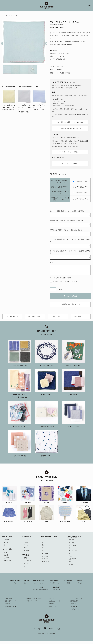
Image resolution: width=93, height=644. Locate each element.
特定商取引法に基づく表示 (35, 601)
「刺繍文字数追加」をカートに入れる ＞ (70, 129)
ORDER (41, 592)
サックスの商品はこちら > (59, 59)
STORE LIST (70, 585)
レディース (8, 541)
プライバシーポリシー (33, 604)
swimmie (11, 16)
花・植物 (45, 556)
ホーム (4, 16)
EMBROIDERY (13, 585)
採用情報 (51, 607)
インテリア (73, 561)
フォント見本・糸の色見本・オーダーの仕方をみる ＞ (70, 122)
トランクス (73, 547)
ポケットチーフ (74, 544)
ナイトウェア (73, 553)
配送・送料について (35, 317)
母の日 (6, 554)
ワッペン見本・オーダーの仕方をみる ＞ (70, 152)
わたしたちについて (55, 604)
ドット (26, 569)
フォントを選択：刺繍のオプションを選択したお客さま (67, 210)
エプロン (72, 556)
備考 (51, 261)
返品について (58, 317)
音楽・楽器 (46, 564)
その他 (71, 567)
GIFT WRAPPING (38, 585)
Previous (2, 42)
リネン (26, 541)
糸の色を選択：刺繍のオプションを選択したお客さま (67, 219)
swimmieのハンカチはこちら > (60, 53)
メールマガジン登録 (77, 601)
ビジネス (7, 560)
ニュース (51, 601)
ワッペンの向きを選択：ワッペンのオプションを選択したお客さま (70, 251)
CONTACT (57, 592)
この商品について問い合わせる (70, 303)
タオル (26, 550)
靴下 (70, 550)
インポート (27, 553)
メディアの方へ (53, 609)
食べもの (45, 559)
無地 (25, 560)
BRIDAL (81, 585)
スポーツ (45, 561)
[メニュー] (3, 6)
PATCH (25, 585)
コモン (18, 16)
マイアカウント (75, 612)
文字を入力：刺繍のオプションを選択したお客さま (66, 229)
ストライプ (27, 563)
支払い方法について (81, 317)
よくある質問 (12, 317)
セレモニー (8, 563)
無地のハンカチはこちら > (59, 56)
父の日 (6, 557)
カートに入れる (70, 295)
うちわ (71, 559)
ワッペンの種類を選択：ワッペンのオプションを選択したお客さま (70, 239)
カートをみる (75, 609)
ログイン (73, 607)
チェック (27, 566)
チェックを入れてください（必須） (61, 277)
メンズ (6, 544)
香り (70, 564)
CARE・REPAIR (55, 585)
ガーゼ (26, 547)
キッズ (6, 547)
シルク (26, 544)
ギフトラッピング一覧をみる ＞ (70, 162)
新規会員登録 (75, 604)
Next (45, 42)
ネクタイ (72, 541)
